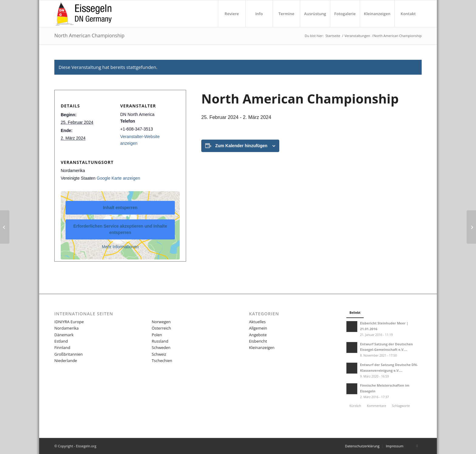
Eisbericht (258, 341)
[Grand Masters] (471, 227)
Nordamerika (66, 328)
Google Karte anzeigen (118, 178)
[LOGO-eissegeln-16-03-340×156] (83, 14)
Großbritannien (69, 354)
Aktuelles (257, 322)
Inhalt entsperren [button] (120, 208)
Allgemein (258, 328)
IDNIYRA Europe (69, 322)
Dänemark (64, 335)
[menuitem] (232, 14)
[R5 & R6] (5, 227)
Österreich (161, 328)
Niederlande (66, 361)
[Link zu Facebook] (417, 446)
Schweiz (159, 354)
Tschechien (162, 361)
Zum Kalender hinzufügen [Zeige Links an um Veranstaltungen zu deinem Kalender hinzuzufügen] (241, 146)
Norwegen (161, 322)
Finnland (62, 347)
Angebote (258, 335)
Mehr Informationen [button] (120, 247)
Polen (157, 335)
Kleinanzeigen (262, 347)
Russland (160, 341)
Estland (61, 341)
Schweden (161, 347)
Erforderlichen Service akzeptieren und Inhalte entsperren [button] (120, 229)
